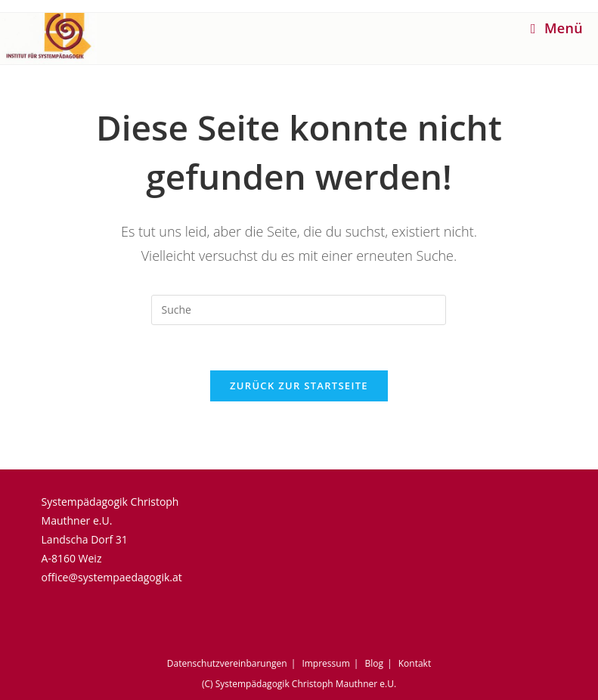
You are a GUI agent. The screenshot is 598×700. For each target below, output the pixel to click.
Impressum (325, 663)
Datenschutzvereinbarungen (227, 663)
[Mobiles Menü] (557, 28)
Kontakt (415, 663)
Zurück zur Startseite (299, 386)
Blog (374, 663)
